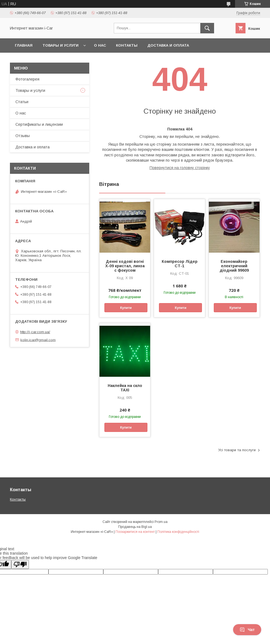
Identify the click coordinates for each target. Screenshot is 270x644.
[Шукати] (207, 28)
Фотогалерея (27, 79)
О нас (100, 45)
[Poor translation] (20, 564)
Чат (247, 630)
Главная (24, 45)
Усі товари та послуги (237, 450)
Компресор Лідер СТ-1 (180, 264)
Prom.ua (161, 522)
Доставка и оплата (168, 45)
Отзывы (23, 136)
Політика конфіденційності (178, 532)
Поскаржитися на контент (135, 532)
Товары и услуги (60, 45)
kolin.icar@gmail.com (38, 340)
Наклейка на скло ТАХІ (125, 388)
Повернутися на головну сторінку (180, 168)
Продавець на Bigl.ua (135, 527)
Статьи (22, 102)
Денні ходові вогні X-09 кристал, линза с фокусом (125, 266)
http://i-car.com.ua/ (35, 332)
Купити (126, 308)
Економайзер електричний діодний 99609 (234, 266)
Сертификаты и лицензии (39, 124)
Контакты (127, 45)
